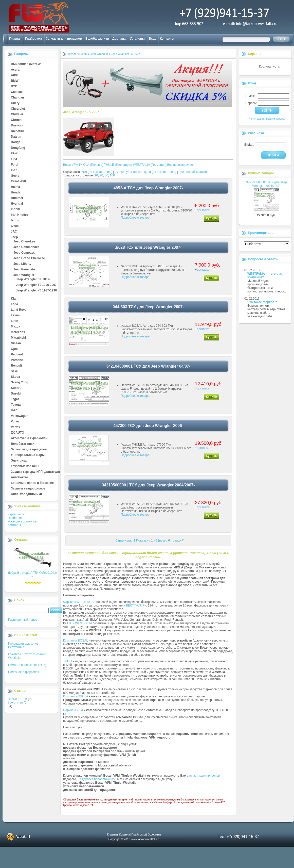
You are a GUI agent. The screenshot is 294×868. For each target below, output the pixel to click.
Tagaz (15, 399)
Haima (15, 187)
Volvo (15, 422)
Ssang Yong (20, 383)
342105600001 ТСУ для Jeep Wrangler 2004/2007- (267, 184)
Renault (16, 366)
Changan (17, 98)
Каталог (72, 54)
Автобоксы (19, 478)
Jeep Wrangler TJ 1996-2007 (36, 285)
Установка (138, 39)
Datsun (16, 137)
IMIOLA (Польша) (91, 165)
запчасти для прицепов (204, 776)
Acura (15, 70)
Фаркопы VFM (73, 710)
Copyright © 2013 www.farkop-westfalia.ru (134, 839)
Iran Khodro (20, 215)
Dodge (16, 142)
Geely (15, 176)
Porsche (17, 360)
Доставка (119, 39)
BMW (15, 81)
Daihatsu (17, 131)
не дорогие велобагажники (97, 779)
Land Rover (19, 310)
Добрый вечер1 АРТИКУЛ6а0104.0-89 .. (33, 575)
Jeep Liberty (22, 264)
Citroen (16, 120)
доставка (203, 210)
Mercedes (18, 332)
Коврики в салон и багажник (32, 483)
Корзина (255, 54)
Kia (13, 299)
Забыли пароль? (276, 119)
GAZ (14, 170)
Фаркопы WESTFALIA (78, 602)
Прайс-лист (34, 39)
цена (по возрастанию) (160, 172)
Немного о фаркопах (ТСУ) (27, 665)
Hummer (17, 198)
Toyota (16, 405)
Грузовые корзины (25, 466)
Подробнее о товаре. (135, 218)
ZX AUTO (17, 433)
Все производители (181, 165)
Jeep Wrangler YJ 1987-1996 (36, 291)
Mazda (16, 327)
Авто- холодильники (26, 494)
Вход (153, 39)
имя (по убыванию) (128, 172)
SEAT (15, 371)
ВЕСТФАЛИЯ (135, 605)
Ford (14, 165)
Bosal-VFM (71, 165)
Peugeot (17, 355)
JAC (14, 232)
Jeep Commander (26, 247)
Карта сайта (16, 514)
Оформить (155, 834)
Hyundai (17, 204)
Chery (15, 103)
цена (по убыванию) (193, 172)
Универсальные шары (28, 455)
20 (101, 175)
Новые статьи (17, 699)
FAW (14, 154)
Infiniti (15, 209)
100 (112, 175)
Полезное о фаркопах (24, 672)
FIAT (14, 159)
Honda (16, 193)
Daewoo (17, 126)
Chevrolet (18, 109)
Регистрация (256, 119)
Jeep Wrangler (24, 275)
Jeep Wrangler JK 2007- (33, 280)
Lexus (15, 316)
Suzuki (16, 394)
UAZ (14, 411)
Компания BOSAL (76, 641)
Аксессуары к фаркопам (29, 438)
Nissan (16, 343)
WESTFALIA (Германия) (150, 165)
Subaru (16, 388)
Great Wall (18, 182)
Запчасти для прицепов (64, 39)
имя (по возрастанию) (97, 172)
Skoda (15, 377)
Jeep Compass (24, 253)
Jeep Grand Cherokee (29, 258)
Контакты (167, 39)
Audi (14, 75)
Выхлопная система (26, 64)
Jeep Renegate (24, 270)
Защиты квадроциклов (28, 489)
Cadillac (17, 92)
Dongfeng (18, 148)
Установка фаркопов (22, 521)
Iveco (15, 226)
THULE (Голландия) (118, 165)
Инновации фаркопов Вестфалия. (23, 645)
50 (106, 175)
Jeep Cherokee (24, 242)
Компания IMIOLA (76, 696)
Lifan (15, 321)
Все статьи (15, 702)
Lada (14, 304)
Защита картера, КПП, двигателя (35, 472)
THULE (68, 661)
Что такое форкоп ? (262, 302)
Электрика (19, 461)
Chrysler (17, 114)
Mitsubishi (18, 338)
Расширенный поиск (22, 620)
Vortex (15, 427)
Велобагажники (97, 39)
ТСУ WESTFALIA (80, 623)
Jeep (14, 237)
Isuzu (15, 221)
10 (96, 175)
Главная (15, 39)
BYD (14, 87)
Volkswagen (20, 416)
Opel (14, 349)
